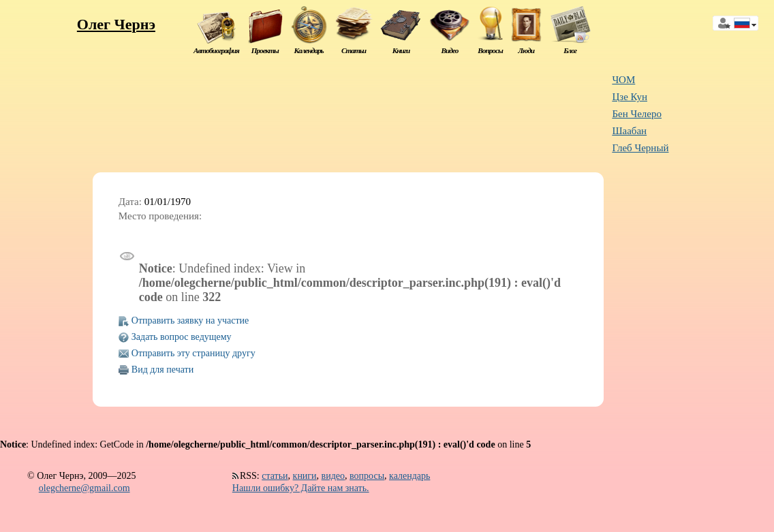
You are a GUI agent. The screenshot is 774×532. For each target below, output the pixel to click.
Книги (401, 50)
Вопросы (490, 50)
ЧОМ (623, 80)
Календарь (308, 50)
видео (333, 476)
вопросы (367, 476)
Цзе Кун (630, 97)
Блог (570, 50)
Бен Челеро (637, 114)
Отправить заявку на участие (190, 320)
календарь (409, 476)
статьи (275, 476)
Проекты (265, 50)
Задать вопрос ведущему (182, 337)
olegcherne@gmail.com (84, 488)
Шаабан (629, 131)
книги (305, 476)
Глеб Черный (640, 148)
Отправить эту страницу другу (193, 353)
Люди (526, 50)
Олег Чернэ (116, 24)
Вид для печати (162, 370)
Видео (449, 50)
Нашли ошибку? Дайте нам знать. (301, 488)
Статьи (354, 50)
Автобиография (216, 50)
